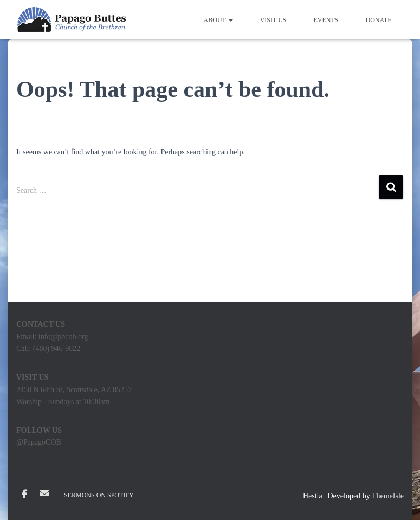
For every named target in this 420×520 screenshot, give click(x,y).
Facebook (24, 495)
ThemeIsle (388, 496)
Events (326, 20)
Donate (379, 20)
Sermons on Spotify (99, 495)
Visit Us (273, 20)
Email (44, 493)
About (218, 20)
